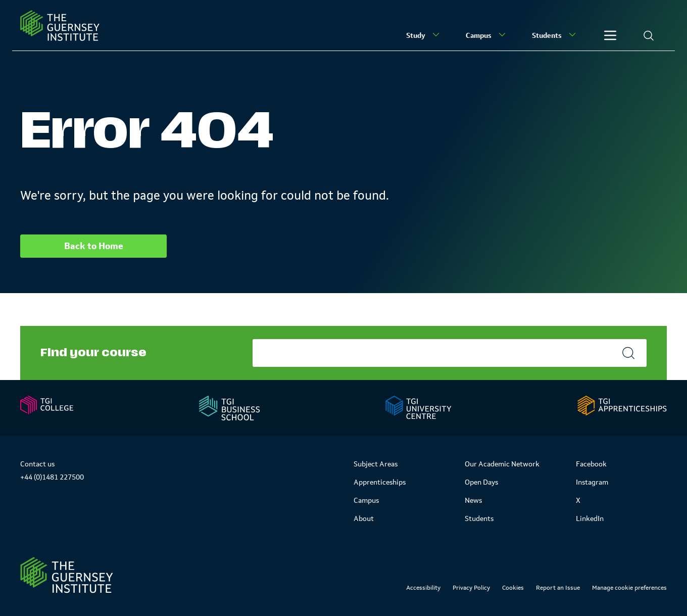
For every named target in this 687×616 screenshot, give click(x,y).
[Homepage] (60, 26)
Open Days (481, 482)
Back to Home (94, 246)
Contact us (37, 464)
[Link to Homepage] (67, 575)
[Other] (610, 35)
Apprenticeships (380, 482)
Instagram (592, 482)
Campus (487, 35)
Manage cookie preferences (629, 588)
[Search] (649, 35)
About (364, 518)
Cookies (513, 588)
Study (424, 35)
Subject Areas (376, 464)
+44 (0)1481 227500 (52, 477)
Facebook (591, 464)
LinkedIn (590, 518)
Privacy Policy (471, 588)
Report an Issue (558, 588)
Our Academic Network (502, 464)
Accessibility (423, 588)
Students (555, 35)
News (473, 500)
